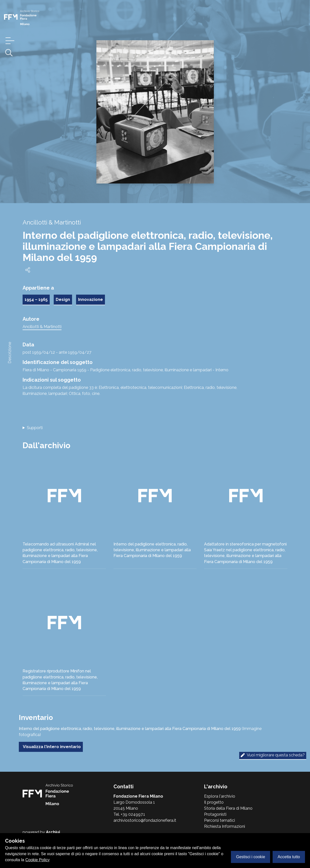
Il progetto (214, 802)
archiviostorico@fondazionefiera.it (145, 820)
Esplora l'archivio (220, 796)
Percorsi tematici (220, 820)
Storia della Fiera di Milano (228, 808)
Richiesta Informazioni (225, 826)
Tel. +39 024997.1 (129, 814)
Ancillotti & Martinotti (42, 327)
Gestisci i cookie (251, 857)
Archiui (53, 832)
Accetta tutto (289, 857)
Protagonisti (215, 814)
